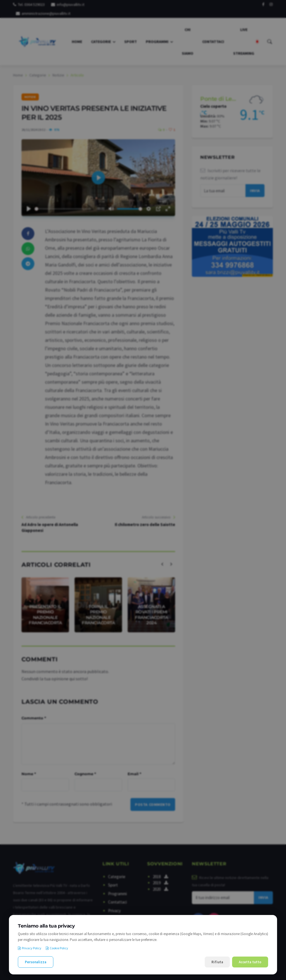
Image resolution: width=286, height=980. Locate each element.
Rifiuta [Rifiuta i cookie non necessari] (217, 962)
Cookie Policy (57, 948)
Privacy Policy (30, 948)
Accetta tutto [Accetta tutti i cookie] (250, 962)
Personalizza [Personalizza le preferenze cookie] (36, 962)
